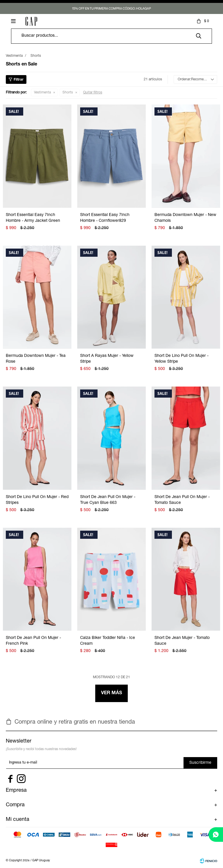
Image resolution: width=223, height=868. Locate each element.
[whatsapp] (216, 835)
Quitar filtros (93, 93)
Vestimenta (42, 93)
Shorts (68, 93)
